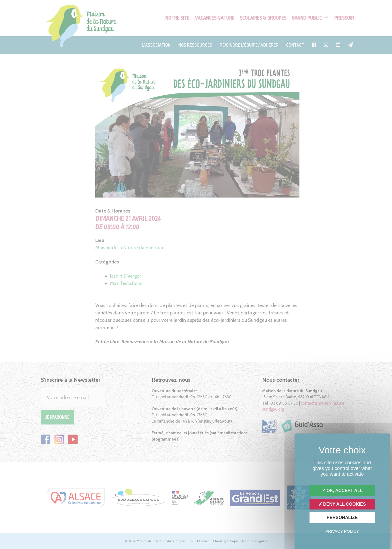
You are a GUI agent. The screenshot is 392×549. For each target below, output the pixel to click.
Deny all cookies (342, 504)
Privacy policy (342, 531)
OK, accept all (342, 491)
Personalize (342, 518)
